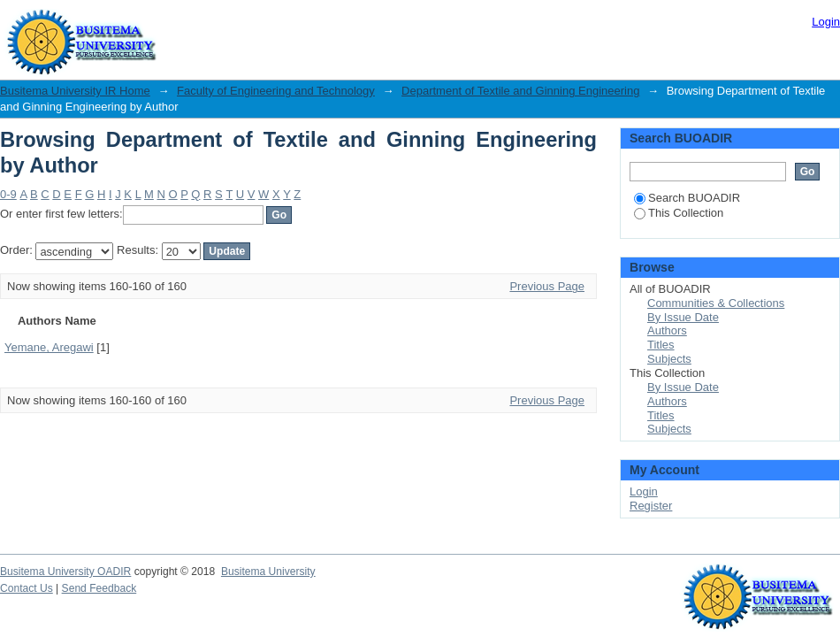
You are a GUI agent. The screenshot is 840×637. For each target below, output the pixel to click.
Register (651, 506)
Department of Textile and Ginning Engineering (520, 91)
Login (826, 22)
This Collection (679, 213)
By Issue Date (683, 317)
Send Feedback (99, 588)
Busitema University (268, 572)
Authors (667, 330)
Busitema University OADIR (65, 572)
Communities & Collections (716, 303)
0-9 (8, 194)
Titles (661, 345)
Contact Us (27, 588)
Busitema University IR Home (75, 91)
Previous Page (547, 286)
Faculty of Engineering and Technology (276, 91)
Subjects (669, 359)
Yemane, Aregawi (49, 347)
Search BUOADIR (687, 198)
